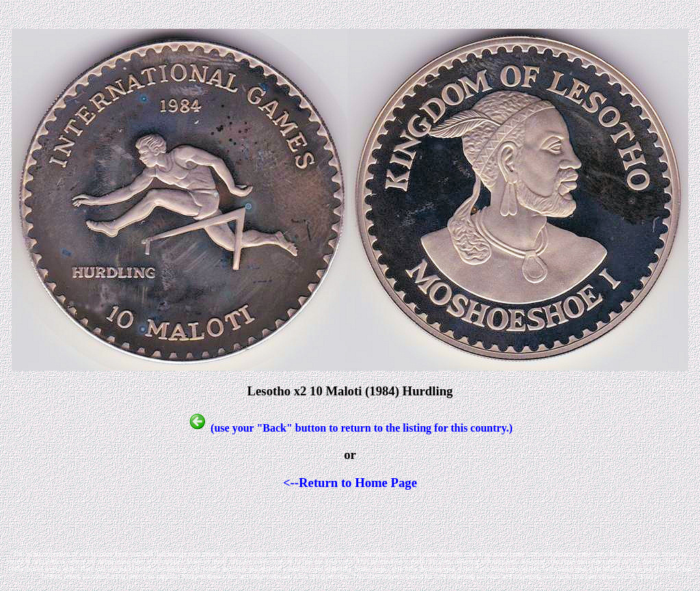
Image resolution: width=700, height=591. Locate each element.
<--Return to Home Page (350, 483)
